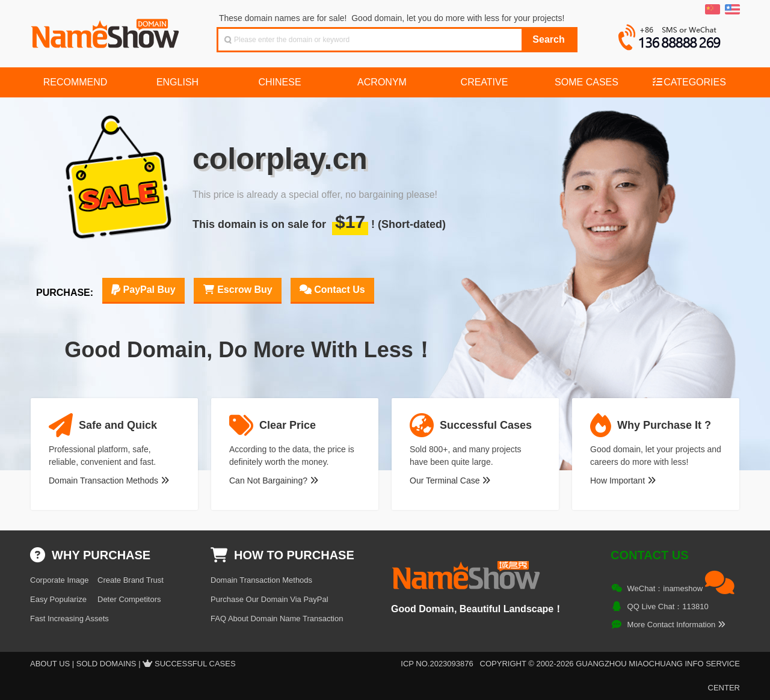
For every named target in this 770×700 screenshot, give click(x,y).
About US (50, 664)
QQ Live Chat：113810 (668, 606)
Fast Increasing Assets (69, 619)
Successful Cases (195, 664)
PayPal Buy (143, 290)
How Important (623, 480)
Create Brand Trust (131, 580)
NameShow (106, 30)
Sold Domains (106, 664)
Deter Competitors (129, 599)
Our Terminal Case (450, 480)
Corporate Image (60, 580)
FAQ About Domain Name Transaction (277, 619)
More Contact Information (676, 625)
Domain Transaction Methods (109, 480)
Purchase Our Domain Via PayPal (269, 599)
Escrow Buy (238, 290)
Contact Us (332, 290)
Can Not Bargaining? (274, 480)
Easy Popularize (58, 599)
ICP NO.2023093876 (437, 664)
